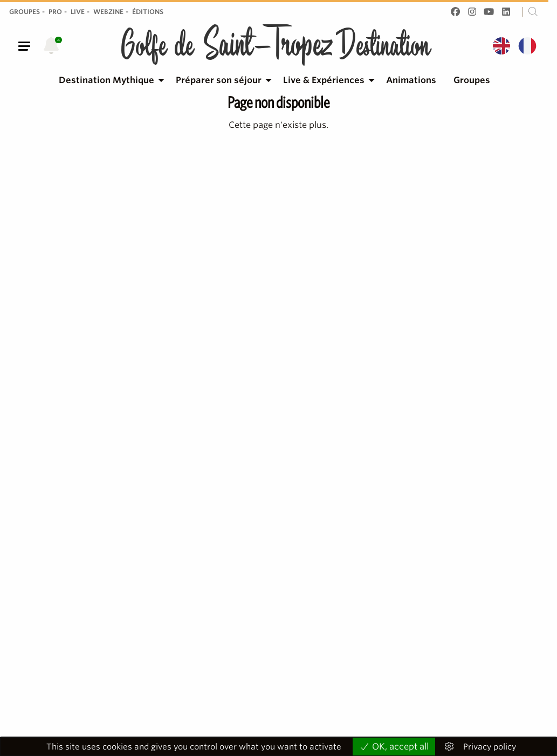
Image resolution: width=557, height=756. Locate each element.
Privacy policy (490, 747)
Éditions (148, 12)
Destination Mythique (106, 80)
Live (78, 12)
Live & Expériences (324, 80)
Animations (411, 80)
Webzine (108, 12)
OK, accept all (394, 747)
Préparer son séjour (219, 80)
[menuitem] (109, 80)
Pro (55, 12)
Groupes (25, 12)
